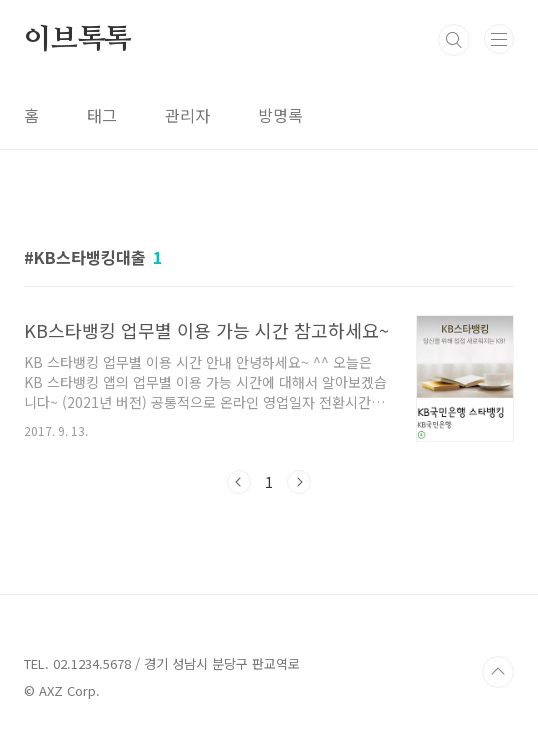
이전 (239, 482)
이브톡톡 (77, 40)
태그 (102, 115)
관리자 (187, 115)
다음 (299, 482)
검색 (454, 40)
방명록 (280, 115)
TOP (498, 672)
